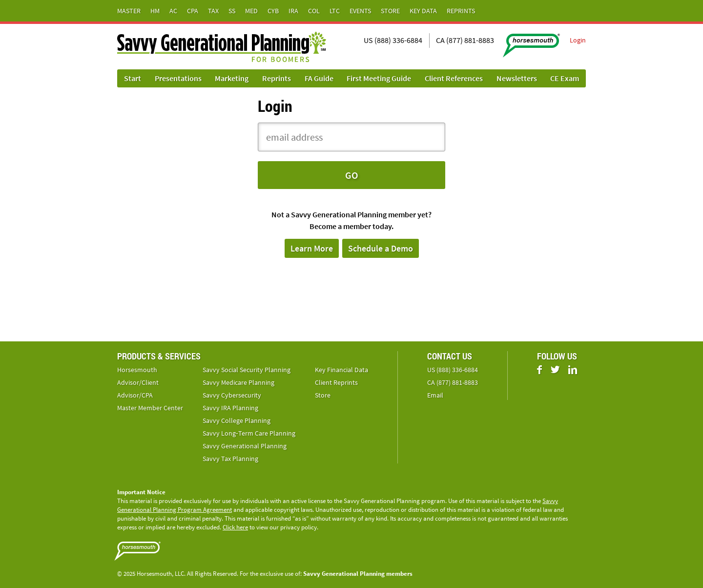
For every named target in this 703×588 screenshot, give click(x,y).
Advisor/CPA (135, 395)
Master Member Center (150, 408)
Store (390, 11)
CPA (193, 11)
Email (435, 395)
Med (251, 11)
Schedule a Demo (381, 248)
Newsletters (517, 78)
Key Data (423, 11)
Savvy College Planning (237, 420)
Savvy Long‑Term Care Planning (249, 433)
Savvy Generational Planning (245, 446)
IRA (293, 11)
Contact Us (450, 356)
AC (173, 11)
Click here (235, 527)
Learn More (312, 248)
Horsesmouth (137, 370)
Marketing (232, 78)
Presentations (178, 78)
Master (129, 11)
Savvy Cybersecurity (232, 395)
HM (155, 11)
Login (578, 40)
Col (314, 11)
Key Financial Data (341, 370)
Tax (213, 11)
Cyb (273, 11)
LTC (335, 11)
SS (232, 11)
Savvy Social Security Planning (247, 370)
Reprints (461, 11)
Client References (454, 78)
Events (360, 11)
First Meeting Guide (379, 78)
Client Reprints (336, 382)
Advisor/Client (138, 382)
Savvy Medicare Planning (238, 382)
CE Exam (565, 78)
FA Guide (319, 78)
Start (133, 78)
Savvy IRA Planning (230, 408)
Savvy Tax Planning (230, 459)
